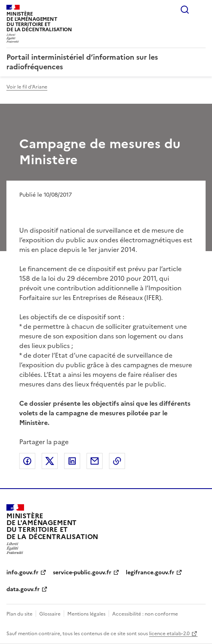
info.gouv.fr (22, 573)
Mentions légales (86, 614)
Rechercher (185, 10)
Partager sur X (50, 461)
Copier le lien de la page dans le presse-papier (117, 461)
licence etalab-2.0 (169, 634)
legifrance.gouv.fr (150, 573)
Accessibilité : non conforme (145, 614)
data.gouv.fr (23, 589)
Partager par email (95, 461)
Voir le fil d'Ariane (27, 87)
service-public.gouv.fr (82, 573)
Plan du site (19, 614)
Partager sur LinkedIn (72, 461)
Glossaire (50, 614)
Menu (201, 10)
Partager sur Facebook (27, 461)
